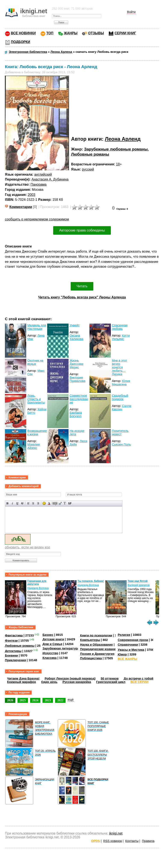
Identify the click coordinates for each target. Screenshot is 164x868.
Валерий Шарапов (139, 585)
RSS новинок (112, 841)
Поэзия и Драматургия (97, 654)
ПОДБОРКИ (20, 42)
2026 (10, 700)
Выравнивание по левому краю (28, 503)
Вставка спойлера (70, 503)
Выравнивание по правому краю (38, 503)
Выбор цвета (49, 503)
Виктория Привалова (78, 379)
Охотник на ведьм (35, 362)
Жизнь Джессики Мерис (76, 364)
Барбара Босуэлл (76, 414)
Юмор (122, 654)
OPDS (96, 841)
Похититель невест (120, 433)
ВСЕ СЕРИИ (139, 682)
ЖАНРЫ (71, 33)
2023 (48, 700)
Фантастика (14, 635)
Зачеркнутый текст (22, 503)
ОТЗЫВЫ (96, 33)
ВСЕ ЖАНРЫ (127, 659)
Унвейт (75, 325)
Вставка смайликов (44, 503)
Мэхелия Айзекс (34, 446)
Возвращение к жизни (37, 433)
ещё (71, 700)
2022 (60, 700)
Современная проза (133, 640)
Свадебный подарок (120, 397)
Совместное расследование (79, 399)
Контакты (132, 841)
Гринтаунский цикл (111, 682)
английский (43, 174)
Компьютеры (90, 640)
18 (118, 164)
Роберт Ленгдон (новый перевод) (70, 678)
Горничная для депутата (37, 583)
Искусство (50, 653)
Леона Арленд (123, 139)
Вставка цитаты (60, 503)
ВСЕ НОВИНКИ (23, 33)
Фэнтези (11, 641)
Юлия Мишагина (121, 383)
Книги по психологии (96, 635)
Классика (50, 658)
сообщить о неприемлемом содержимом (37, 219)
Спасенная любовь (120, 327)
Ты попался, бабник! (91, 581)
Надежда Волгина (38, 588)
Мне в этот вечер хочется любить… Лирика (119, 367)
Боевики (11, 655)
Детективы (13, 651)
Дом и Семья (52, 644)
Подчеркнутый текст (17, 503)
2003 (31, 195)
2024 (35, 700)
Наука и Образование (96, 645)
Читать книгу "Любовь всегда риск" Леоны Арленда (82, 297)
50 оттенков (110, 678)
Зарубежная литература (61, 648)
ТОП (50, 33)
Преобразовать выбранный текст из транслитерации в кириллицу (65, 503)
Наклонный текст (12, 503)
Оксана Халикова (76, 337)
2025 (23, 700)
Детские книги (53, 639)
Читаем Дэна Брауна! (23, 678)
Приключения (15, 660)
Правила (148, 841)
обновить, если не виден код (27, 547)
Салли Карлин (122, 408)
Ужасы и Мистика (131, 650)
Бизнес (48, 635)
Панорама (39, 184)
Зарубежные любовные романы (116, 149)
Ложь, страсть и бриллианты (36, 399)
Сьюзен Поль (121, 444)
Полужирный (8, 503)
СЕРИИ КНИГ (125, 33)
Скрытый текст (55, 503)
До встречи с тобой (138, 678)
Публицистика (91, 658)
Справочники (128, 645)
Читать (82, 286)
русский (88, 169)
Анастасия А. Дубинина (50, 179)
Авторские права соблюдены (82, 230)
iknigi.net (116, 833)
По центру (33, 503)
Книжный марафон (22, 682)
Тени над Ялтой (138, 581)
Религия (124, 635)
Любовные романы (90, 154)
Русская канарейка (77, 682)
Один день (49, 682)
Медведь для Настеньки (37, 327)
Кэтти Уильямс (121, 337)
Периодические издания (99, 649)
